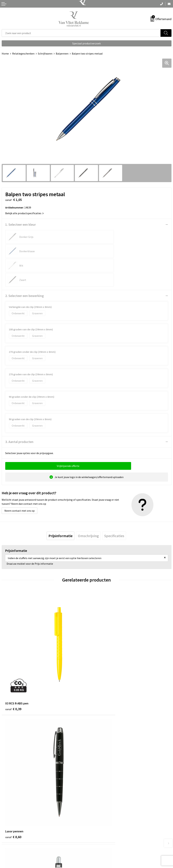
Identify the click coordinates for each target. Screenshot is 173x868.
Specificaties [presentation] (114, 507)
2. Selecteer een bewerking (24, 267)
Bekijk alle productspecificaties (24, 213)
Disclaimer (94, 851)
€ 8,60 (98, 652)
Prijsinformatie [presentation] (60, 507)
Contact (6, 836)
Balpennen (62, 54)
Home (5, 54)
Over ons (93, 780)
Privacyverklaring (98, 846)
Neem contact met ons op (20, 482)
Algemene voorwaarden (102, 836)
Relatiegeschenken (23, 54)
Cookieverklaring (98, 841)
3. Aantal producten (19, 413)
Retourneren (9, 841)
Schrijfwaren (45, 54)
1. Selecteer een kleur (21, 224)
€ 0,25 (13, 752)
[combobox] (81, 33)
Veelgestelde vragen (100, 785)
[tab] (60, 507)
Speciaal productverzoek (86, 43)
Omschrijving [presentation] (88, 507)
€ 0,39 (13, 652)
